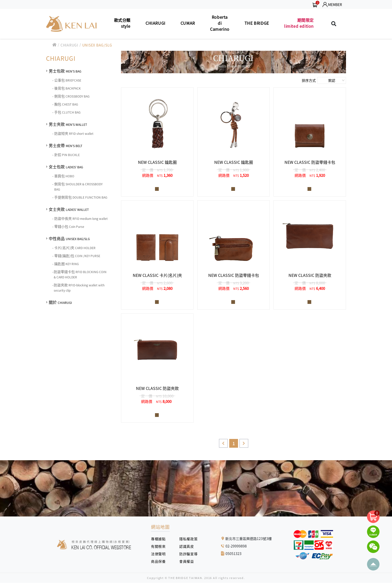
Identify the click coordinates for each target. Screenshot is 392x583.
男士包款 (65, 71)
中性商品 (69, 238)
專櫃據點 (158, 539)
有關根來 (160, 546)
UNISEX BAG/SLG (97, 45)
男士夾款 (68, 124)
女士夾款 (69, 209)
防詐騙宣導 (188, 554)
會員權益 (188, 561)
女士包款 (66, 167)
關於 (60, 302)
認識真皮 (188, 546)
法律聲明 (160, 554)
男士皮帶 (65, 145)
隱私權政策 (186, 539)
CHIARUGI (69, 45)
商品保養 (160, 561)
